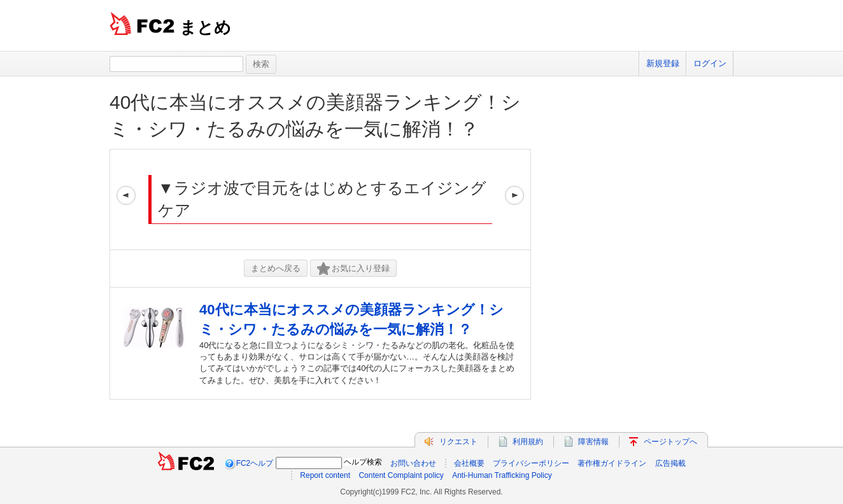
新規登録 (663, 63)
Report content (325, 475)
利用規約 (528, 442)
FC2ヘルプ (255, 463)
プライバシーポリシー (531, 463)
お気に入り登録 (353, 269)
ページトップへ (670, 442)
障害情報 (593, 442)
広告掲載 (670, 463)
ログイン (710, 63)
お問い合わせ (413, 463)
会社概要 (469, 463)
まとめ (205, 27)
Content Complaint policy (401, 475)
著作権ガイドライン (612, 463)
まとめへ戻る (276, 268)
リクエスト (458, 442)
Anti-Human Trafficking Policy (502, 475)
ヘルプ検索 (363, 462)
